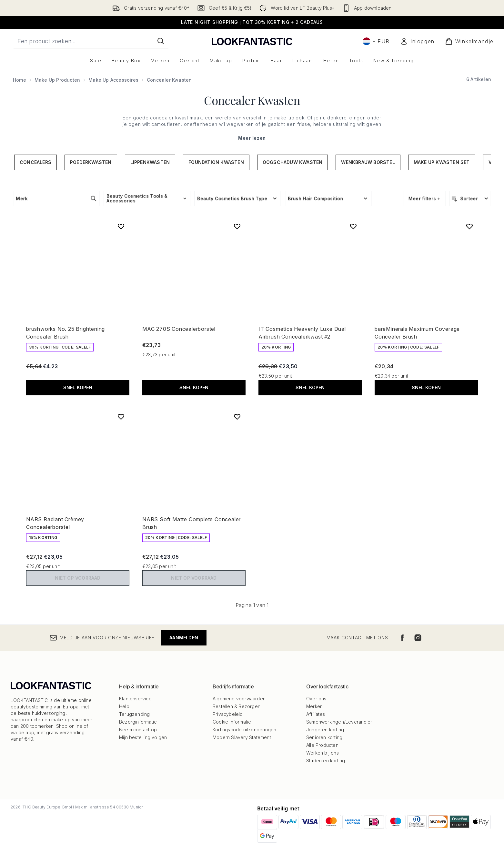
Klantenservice (135, 699)
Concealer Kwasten (252, 100)
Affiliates (316, 714)
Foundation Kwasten (216, 162)
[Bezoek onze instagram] (418, 638)
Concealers (35, 162)
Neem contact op (138, 730)
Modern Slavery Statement (242, 737)
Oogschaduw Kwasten (293, 162)
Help (124, 706)
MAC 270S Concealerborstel (179, 329)
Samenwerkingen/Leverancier (339, 722)
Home (20, 80)
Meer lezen (252, 138)
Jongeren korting (325, 730)
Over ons (316, 699)
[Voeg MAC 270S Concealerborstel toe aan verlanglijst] (237, 226)
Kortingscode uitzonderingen (244, 730)
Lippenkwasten (150, 162)
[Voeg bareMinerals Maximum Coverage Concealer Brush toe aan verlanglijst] (469, 226)
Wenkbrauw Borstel (368, 162)
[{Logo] (252, 41)
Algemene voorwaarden (239, 699)
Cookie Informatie (232, 722)
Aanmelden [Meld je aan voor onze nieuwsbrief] (184, 638)
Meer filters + (424, 198)
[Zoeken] (161, 41)
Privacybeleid (228, 714)
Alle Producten (322, 745)
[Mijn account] (417, 41)
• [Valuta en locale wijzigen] (376, 41)
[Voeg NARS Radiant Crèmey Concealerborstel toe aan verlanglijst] (121, 417)
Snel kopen (78, 387)
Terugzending (134, 714)
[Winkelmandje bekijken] (469, 41)
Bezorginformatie (138, 722)
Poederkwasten (91, 162)
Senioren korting (324, 737)
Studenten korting (326, 761)
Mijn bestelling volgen (143, 737)
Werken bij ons (323, 753)
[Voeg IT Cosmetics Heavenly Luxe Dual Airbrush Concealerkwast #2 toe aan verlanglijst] (353, 226)
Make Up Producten (57, 80)
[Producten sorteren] (470, 198)
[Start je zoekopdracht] (91, 41)
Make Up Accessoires (113, 80)
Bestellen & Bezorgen (237, 706)
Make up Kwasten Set (442, 162)
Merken (314, 706)
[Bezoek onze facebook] (402, 638)
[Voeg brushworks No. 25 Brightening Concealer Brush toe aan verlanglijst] (121, 226)
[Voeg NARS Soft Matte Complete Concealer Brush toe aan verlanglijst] (237, 417)
